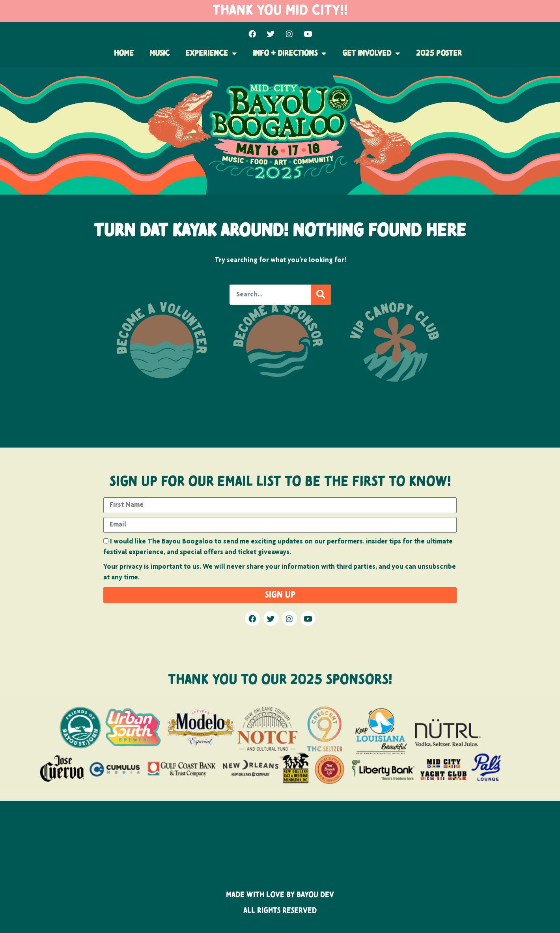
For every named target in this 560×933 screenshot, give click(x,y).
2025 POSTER (439, 54)
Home (124, 54)
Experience (211, 54)
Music (160, 54)
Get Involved (371, 54)
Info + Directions (290, 54)
